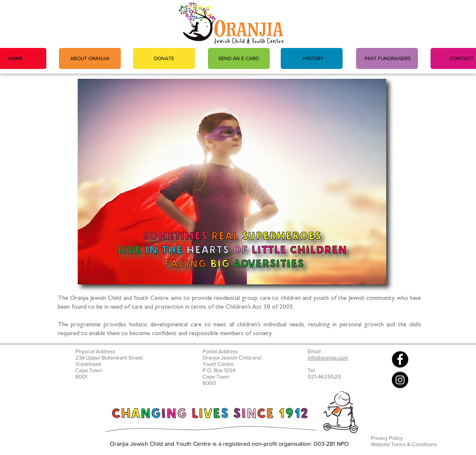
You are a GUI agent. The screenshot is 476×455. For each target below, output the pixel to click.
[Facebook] (400, 359)
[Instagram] (400, 380)
